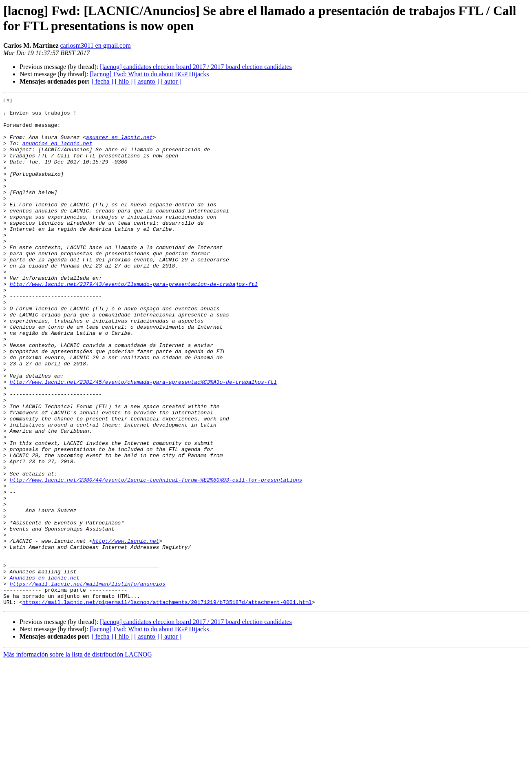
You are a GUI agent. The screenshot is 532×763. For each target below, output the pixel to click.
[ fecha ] (102, 81)
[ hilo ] (124, 81)
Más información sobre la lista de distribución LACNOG (78, 756)
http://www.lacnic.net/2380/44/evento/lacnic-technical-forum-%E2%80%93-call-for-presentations (156, 557)
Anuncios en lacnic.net (45, 674)
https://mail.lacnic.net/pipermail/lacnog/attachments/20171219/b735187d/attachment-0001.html (167, 703)
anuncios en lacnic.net (57, 153)
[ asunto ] (146, 81)
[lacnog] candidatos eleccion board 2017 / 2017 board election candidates (196, 67)
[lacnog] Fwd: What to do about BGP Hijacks (149, 74)
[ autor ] (171, 81)
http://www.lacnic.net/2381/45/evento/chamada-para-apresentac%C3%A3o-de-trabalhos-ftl (143, 439)
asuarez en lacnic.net (119, 146)
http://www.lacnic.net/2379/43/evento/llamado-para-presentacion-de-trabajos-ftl (134, 322)
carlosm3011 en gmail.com (96, 45)
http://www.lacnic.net (126, 630)
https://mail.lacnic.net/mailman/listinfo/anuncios (88, 681)
